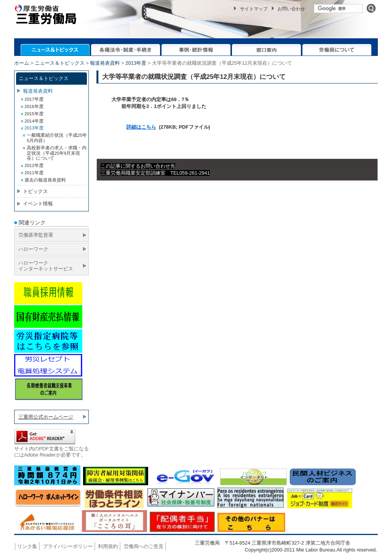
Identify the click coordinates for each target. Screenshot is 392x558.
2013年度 (136, 63)
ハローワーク (33, 249)
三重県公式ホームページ (46, 417)
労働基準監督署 (36, 235)
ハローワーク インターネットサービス (46, 266)
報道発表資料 (105, 63)
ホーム (22, 63)
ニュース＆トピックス (60, 63)
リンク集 (27, 546)
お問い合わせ (291, 9)
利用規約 (108, 546)
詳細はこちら (141, 127)
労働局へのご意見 (144, 546)
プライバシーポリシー (68, 546)
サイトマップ (254, 9)
